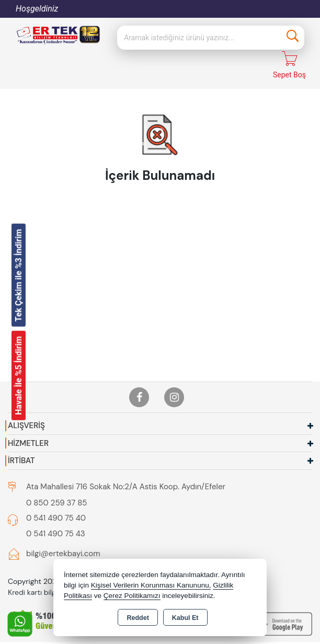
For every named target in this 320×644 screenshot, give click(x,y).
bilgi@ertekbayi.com (63, 536)
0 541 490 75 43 (56, 516)
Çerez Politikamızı (132, 596)
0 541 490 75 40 (56, 500)
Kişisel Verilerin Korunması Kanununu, (151, 585)
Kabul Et (185, 618)
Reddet (138, 618)
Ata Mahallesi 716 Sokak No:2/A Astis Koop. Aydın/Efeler (126, 469)
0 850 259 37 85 (56, 485)
